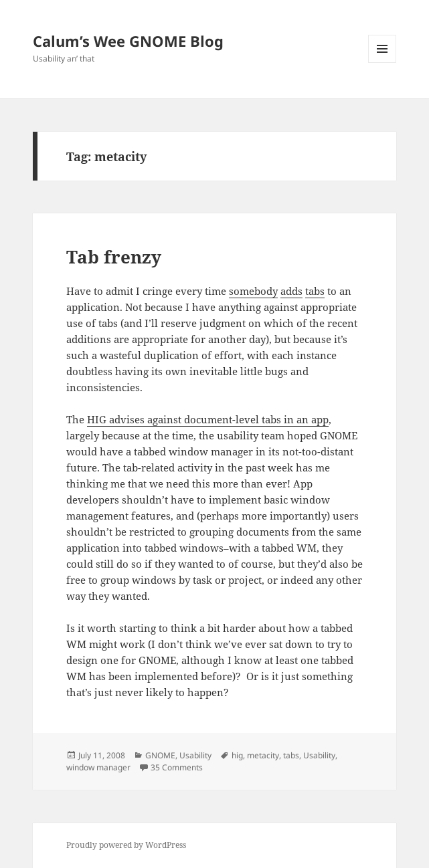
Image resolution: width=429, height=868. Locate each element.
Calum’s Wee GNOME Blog (128, 41)
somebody (253, 291)
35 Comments (177, 767)
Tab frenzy (114, 257)
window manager (98, 767)
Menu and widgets (382, 63)
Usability (195, 755)
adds (291, 291)
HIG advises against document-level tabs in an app (208, 419)
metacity (263, 755)
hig (237, 755)
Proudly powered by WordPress (126, 845)
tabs (315, 291)
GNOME (160, 755)
